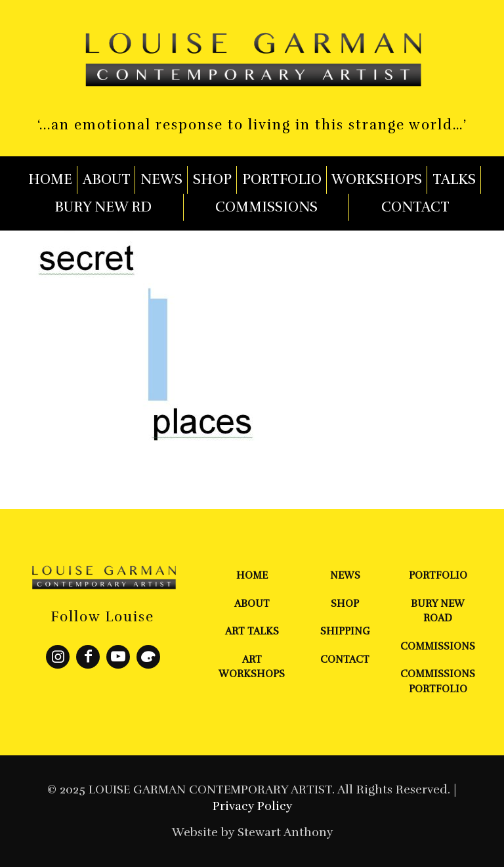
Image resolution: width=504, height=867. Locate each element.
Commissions (438, 646)
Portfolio (438, 575)
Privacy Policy (252, 806)
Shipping (345, 631)
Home (252, 575)
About (252, 604)
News (345, 575)
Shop (345, 604)
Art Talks (252, 631)
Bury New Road (438, 611)
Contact (345, 659)
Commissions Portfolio (438, 681)
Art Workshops (252, 667)
